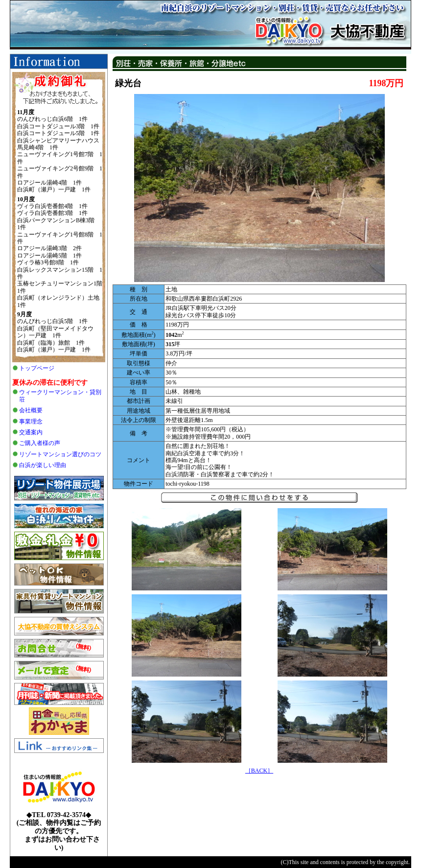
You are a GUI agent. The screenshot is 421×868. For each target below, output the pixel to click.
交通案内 (31, 432)
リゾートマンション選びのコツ (60, 454)
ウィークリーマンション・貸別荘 (60, 396)
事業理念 (31, 422)
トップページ (37, 368)
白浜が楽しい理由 (43, 465)
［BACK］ (259, 771)
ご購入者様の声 (40, 443)
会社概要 (31, 410)
